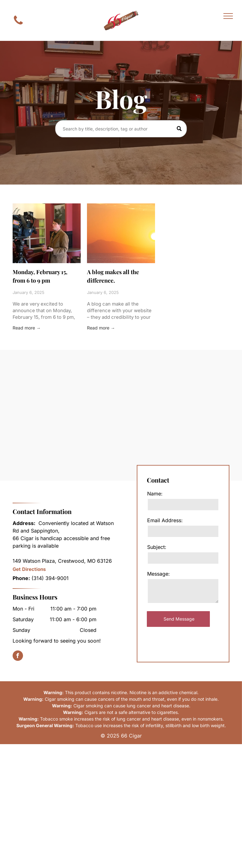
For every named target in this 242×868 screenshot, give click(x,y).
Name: (155, 494)
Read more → (27, 328)
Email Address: (165, 520)
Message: (158, 574)
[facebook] (18, 656)
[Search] (121, 129)
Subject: (157, 547)
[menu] (228, 16)
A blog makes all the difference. (113, 276)
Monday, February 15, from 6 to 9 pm (40, 276)
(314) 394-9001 (50, 578)
